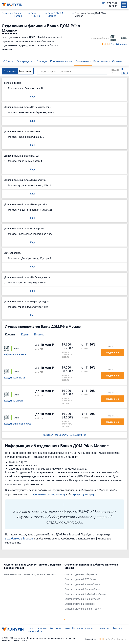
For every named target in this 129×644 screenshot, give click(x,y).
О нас (31, 628)
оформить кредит (43, 494)
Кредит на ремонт (14, 401)
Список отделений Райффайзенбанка (85, 594)
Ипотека (39, 334)
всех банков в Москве (19, 538)
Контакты (55, 628)
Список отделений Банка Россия (82, 599)
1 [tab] (64, 620)
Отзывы (117, 61)
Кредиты (11, 334)
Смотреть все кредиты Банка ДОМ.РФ (65, 435)
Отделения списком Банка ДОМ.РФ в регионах (30, 575)
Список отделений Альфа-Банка (82, 584)
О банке (8, 61)
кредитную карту (84, 494)
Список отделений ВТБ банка (81, 579)
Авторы (117, 628)
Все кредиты (25, 61)
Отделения (82, 61)
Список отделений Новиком (80, 604)
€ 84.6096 (112, 6)
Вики (67, 628)
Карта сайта (35, 631)
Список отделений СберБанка (81, 575)
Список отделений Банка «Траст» (83, 609)
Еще (33, 96)
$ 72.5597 (112, 3)
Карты (25, 334)
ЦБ (104, 3)
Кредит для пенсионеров (18, 424)
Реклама (42, 628)
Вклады (42, 61)
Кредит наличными (15, 378)
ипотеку (60, 494)
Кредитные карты (61, 61)
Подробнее (113, 353)
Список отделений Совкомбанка (82, 589)
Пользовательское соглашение (91, 628)
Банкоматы (101, 61)
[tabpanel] (33, 570)
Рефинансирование (15, 355)
